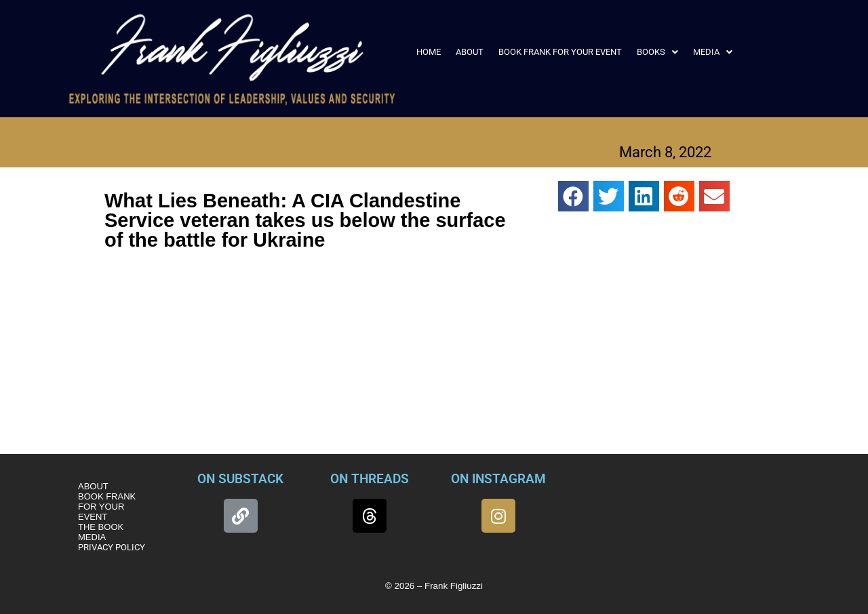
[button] (657, 52)
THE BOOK (101, 527)
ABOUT (470, 52)
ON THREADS (370, 479)
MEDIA (713, 52)
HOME (429, 52)
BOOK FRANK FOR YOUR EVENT (560, 52)
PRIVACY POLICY (112, 547)
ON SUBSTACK (240, 479)
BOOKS (657, 52)
